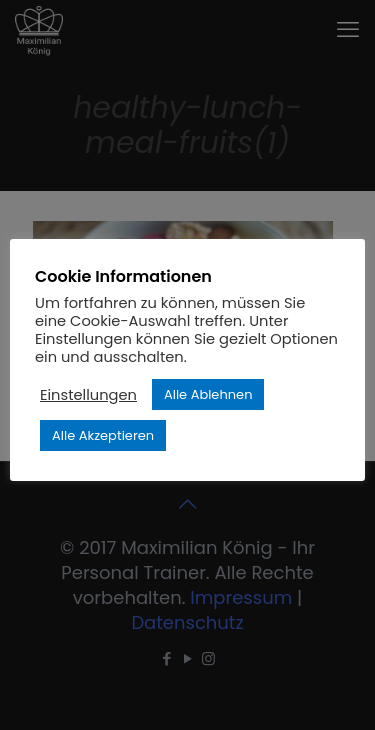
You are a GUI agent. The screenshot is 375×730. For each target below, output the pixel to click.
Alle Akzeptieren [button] (103, 435)
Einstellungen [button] (88, 395)
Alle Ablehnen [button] (208, 394)
